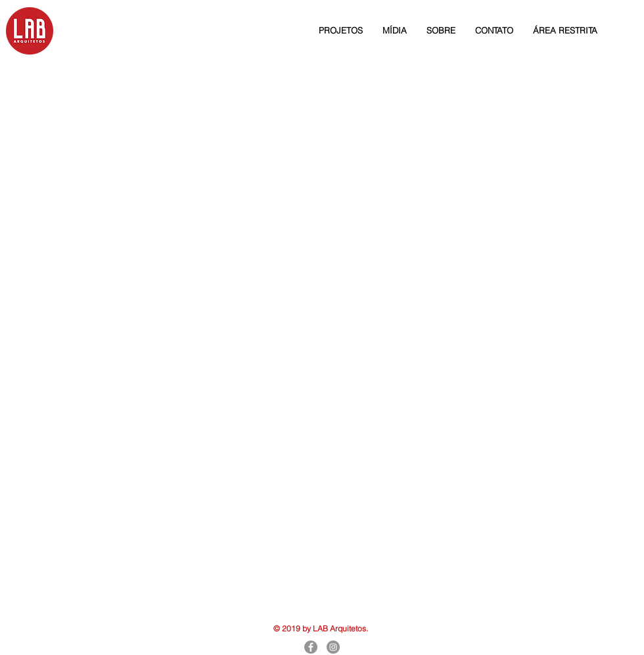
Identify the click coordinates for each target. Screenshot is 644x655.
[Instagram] (333, 647)
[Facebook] (311, 647)
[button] (341, 30)
